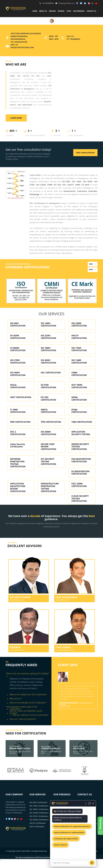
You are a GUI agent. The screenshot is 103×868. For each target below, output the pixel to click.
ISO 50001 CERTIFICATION (18, 374)
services (52, 11)
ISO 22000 (41, 185)
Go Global (79, 748)
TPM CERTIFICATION (51, 422)
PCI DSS (35, 76)
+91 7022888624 (48, 3)
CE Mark (85, 185)
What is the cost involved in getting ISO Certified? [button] (28, 674)
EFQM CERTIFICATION (79, 411)
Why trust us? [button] (14, 699)
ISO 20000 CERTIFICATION (49, 433)
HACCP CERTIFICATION (79, 337)
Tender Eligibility (51, 748)
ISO (50, 73)
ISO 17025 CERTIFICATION (79, 349)
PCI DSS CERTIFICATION (49, 399)
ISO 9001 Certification (38, 802)
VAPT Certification (37, 827)
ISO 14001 (77, 181)
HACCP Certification (38, 823)
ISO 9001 (66, 181)
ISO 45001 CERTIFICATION (49, 361)
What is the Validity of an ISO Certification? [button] (27, 695)
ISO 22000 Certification (39, 813)
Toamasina (82, 191)
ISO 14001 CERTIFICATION (49, 325)
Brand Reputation (20, 748)
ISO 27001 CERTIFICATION (18, 361)
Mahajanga (34, 194)
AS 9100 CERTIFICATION (49, 386)
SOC (19, 76)
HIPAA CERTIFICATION (79, 399)
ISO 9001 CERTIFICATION (18, 325)
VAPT (49, 76)
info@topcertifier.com (65, 3)
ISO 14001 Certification (39, 806)
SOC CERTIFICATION (51, 373)
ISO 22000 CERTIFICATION (79, 325)
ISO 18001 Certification (39, 809)
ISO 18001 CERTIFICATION (49, 349)
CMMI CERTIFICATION (79, 374)
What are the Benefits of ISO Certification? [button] (26, 703)
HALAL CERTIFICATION (18, 386)
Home (35, 11)
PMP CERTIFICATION (20, 422)
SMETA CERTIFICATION (49, 411)
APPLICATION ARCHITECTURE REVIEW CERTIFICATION (18, 487)
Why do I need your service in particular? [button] (29, 715)
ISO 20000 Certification (39, 820)
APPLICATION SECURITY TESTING (81, 433)
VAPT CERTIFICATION (21, 397)
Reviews (61, 11)
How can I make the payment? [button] (21, 719)
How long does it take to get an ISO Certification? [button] (22, 707)
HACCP (26, 76)
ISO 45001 (88, 181)
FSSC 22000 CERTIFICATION (79, 485)
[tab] (28, 674)
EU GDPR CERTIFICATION (18, 337)
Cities (69, 11)
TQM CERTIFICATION (82, 422)
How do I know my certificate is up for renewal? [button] (24, 711)
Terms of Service (76, 857)
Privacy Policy (92, 851)
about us (43, 11)
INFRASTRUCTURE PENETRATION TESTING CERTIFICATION (50, 487)
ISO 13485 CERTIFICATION (79, 361)
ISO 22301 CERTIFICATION (49, 337)
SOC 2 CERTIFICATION (18, 433)
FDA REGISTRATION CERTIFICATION (81, 460)
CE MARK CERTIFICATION (18, 349)
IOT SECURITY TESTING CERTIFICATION (49, 462)
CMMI (12, 76)
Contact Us (91, 11)
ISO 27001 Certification (39, 816)
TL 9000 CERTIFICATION (18, 411)
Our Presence (79, 11)
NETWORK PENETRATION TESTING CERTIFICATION (18, 463)
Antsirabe (93, 191)
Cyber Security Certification (18, 445)
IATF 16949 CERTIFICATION (79, 386)
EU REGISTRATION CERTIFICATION (81, 473)
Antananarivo (70, 191)
